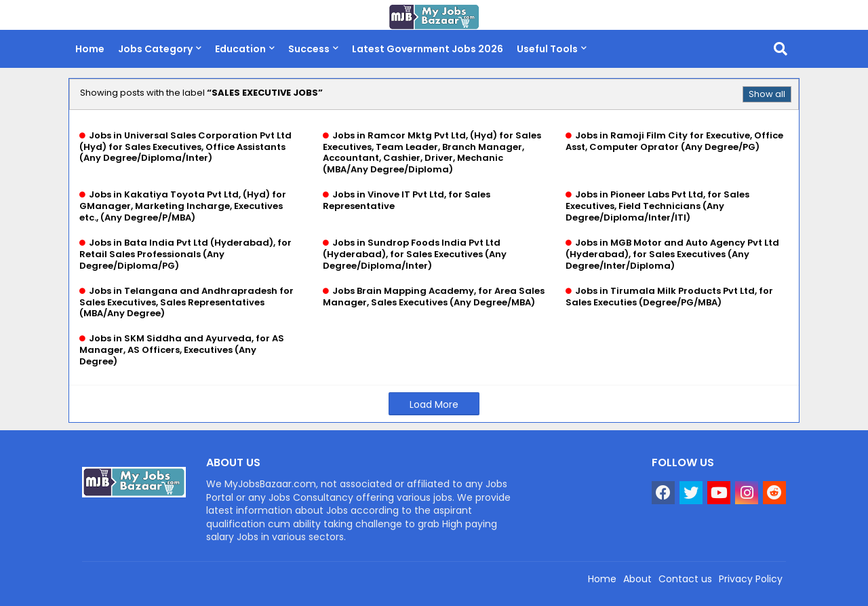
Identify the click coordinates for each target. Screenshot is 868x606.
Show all (767, 94)
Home (90, 49)
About (637, 579)
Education (240, 49)
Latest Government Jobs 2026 (428, 49)
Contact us (685, 579)
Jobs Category (155, 49)
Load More (434, 404)
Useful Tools (547, 49)
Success (309, 49)
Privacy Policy (751, 579)
